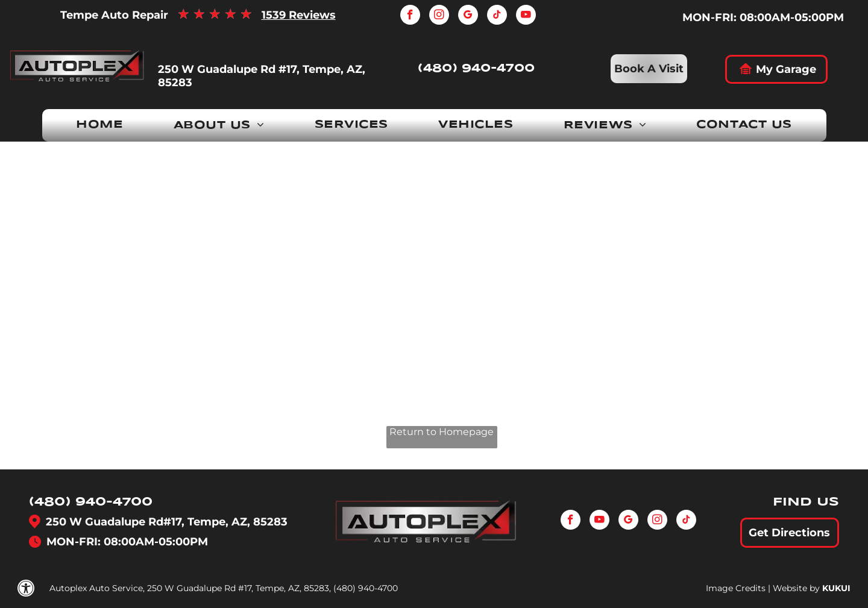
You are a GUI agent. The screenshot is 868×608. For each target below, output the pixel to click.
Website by (796, 588)
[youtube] (526, 16)
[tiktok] (497, 16)
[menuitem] (99, 125)
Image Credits (736, 588)
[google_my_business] (468, 16)
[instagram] (439, 16)
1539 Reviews (299, 15)
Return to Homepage (442, 432)
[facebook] (410, 16)
